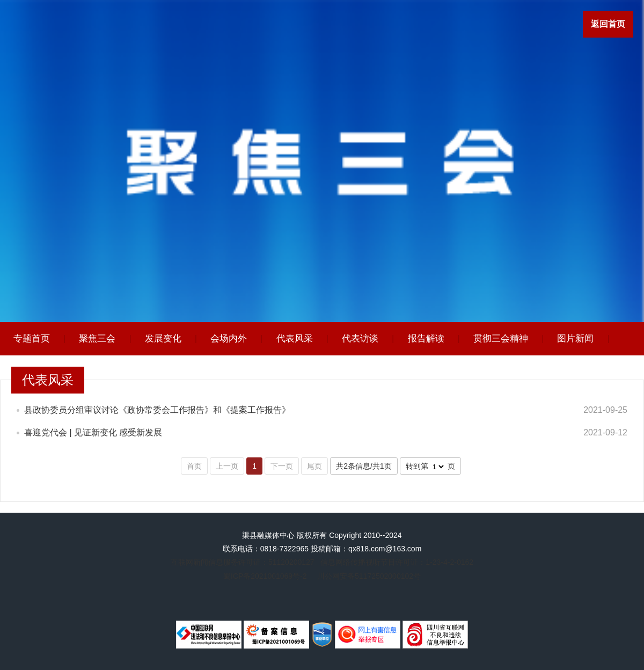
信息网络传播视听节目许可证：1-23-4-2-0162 (397, 562)
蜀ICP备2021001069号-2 (265, 576)
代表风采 (295, 338)
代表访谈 (360, 338)
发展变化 (163, 338)
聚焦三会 (97, 338)
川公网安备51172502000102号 (369, 576)
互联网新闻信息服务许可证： (243, 562)
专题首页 (32, 338)
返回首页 (608, 24)
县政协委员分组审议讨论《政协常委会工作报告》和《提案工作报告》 (157, 410)
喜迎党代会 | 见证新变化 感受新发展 (93, 432)
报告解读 (426, 338)
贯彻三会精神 (501, 338)
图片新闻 (575, 338)
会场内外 (229, 338)
